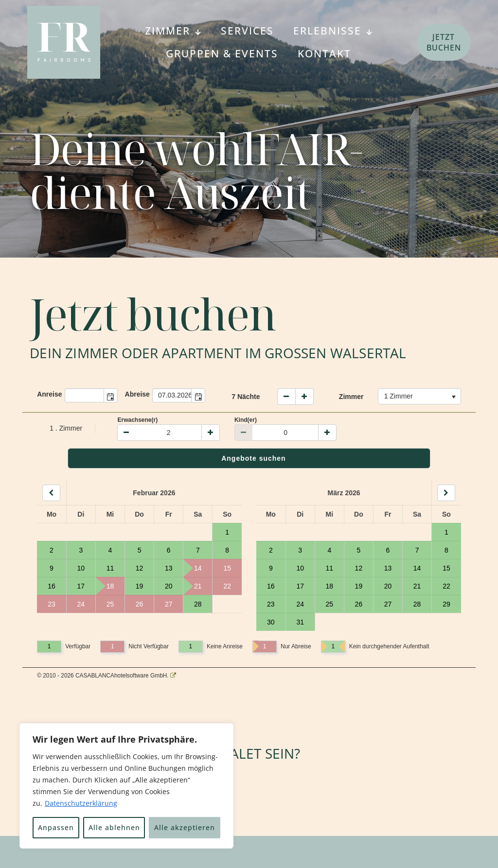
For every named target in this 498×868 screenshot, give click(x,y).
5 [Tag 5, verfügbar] (140, 550)
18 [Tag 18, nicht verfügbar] (105, 586)
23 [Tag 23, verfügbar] (271, 604)
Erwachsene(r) (137, 420)
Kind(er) (246, 420)
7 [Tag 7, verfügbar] (198, 550)
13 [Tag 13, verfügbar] (169, 568)
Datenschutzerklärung (81, 803)
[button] (110, 395)
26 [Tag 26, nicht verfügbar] (140, 604)
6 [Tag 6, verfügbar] (169, 550)
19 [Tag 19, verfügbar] (140, 586)
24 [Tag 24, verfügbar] (300, 604)
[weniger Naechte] (286, 397)
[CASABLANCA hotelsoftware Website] (173, 676)
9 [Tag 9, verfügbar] (52, 568)
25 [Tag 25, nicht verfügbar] (110, 604)
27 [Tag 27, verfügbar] (388, 604)
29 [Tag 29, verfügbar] (446, 604)
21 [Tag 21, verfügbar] (417, 586)
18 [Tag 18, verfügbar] (329, 586)
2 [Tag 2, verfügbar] (52, 550)
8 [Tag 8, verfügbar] (227, 550)
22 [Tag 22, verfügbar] (446, 586)
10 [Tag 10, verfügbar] (81, 568)
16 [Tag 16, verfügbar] (52, 586)
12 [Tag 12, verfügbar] (140, 568)
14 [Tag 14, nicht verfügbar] (192, 568)
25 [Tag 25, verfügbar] (329, 604)
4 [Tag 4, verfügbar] (110, 550)
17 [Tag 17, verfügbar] (81, 586)
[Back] (51, 493)
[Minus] (126, 433)
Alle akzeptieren (185, 827)
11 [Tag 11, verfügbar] (110, 568)
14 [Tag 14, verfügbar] (417, 568)
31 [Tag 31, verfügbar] (300, 622)
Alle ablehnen (114, 827)
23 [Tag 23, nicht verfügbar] (52, 604)
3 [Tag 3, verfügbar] (81, 550)
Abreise (137, 394)
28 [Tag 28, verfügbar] (198, 604)
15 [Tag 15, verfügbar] (446, 568)
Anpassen (56, 827)
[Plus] (211, 433)
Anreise (49, 394)
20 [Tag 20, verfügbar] (169, 586)
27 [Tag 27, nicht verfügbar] (169, 604)
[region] (126, 786)
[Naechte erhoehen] (304, 397)
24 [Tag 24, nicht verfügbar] (81, 604)
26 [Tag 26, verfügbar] (359, 604)
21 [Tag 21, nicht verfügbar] (192, 586)
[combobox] (85, 395)
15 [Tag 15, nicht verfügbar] (227, 568)
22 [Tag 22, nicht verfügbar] (227, 586)
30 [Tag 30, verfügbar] (271, 622)
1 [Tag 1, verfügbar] (227, 532)
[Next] (446, 493)
